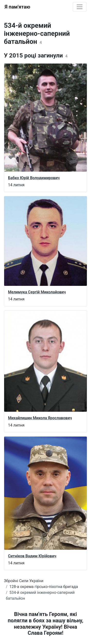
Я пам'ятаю (17, 7)
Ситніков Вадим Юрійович (32, 556)
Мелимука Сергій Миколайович (37, 292)
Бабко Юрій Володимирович (34, 178)
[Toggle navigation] (80, 7)
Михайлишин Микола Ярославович (40, 418)
